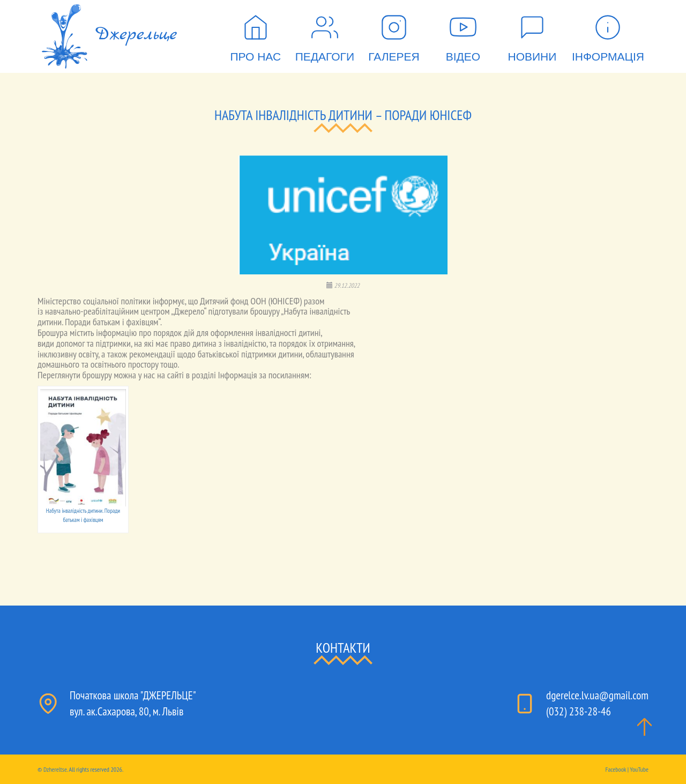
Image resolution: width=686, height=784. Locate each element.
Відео (463, 34)
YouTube (639, 769)
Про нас (256, 34)
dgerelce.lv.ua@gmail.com (597, 695)
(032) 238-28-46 (579, 711)
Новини (532, 34)
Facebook (616, 769)
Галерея (394, 34)
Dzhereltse (55, 769)
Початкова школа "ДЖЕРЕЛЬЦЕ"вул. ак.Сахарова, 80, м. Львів (133, 703)
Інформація (608, 34)
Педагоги (325, 34)
